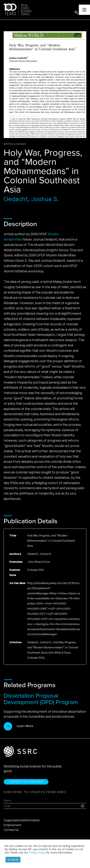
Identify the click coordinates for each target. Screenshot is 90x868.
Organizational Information (22, 820)
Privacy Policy (37, 852)
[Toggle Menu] (84, 10)
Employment (12, 825)
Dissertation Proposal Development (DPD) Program (41, 699)
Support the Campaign (26, 782)
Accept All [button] (13, 860)
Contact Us (11, 830)
